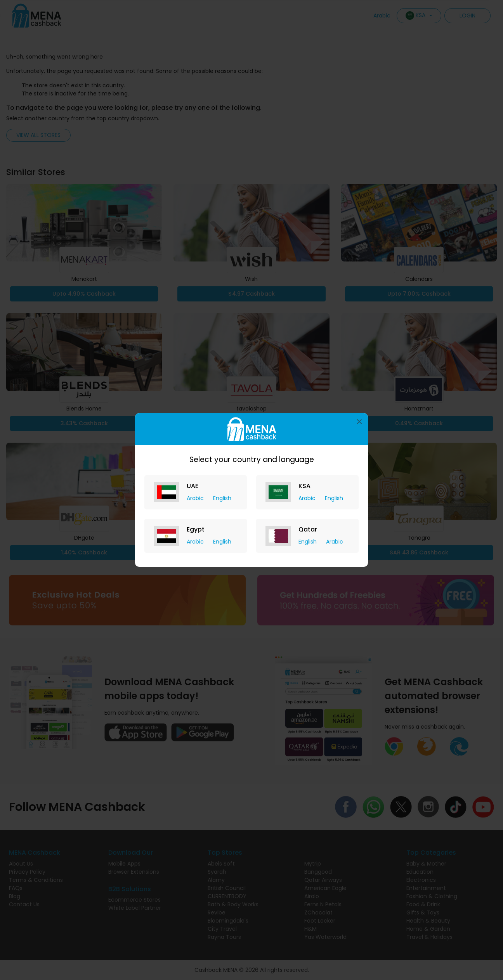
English (222, 498)
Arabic (196, 498)
